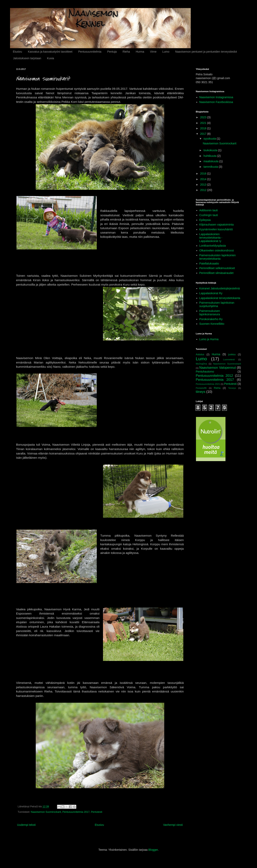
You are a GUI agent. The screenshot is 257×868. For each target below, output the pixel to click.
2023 (204, 117)
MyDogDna (201, 364)
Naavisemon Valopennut (217, 368)
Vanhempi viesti (173, 825)
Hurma (140, 52)
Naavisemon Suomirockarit (46, 812)
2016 (204, 174)
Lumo (166, 52)
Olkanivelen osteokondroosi (217, 250)
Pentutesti (97, 812)
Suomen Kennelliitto (212, 324)
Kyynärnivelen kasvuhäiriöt (216, 229)
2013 (204, 185)
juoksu (232, 354)
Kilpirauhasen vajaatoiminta (217, 225)
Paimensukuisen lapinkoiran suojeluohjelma (217, 304)
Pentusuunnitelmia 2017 (76, 812)
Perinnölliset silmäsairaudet (216, 273)
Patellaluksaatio (209, 263)
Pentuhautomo (205, 372)
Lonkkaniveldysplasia (213, 246)
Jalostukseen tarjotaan (27, 58)
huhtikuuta (210, 156)
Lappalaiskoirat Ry (211, 293)
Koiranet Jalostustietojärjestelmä (220, 288)
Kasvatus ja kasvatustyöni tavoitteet (50, 52)
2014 (204, 179)
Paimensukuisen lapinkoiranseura (210, 313)
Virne (153, 52)
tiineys (201, 392)
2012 (204, 190)
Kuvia (50, 58)
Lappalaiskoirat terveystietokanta (220, 298)
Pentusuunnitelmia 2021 (208, 384)
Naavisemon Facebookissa (216, 102)
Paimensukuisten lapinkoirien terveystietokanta (218, 257)
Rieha (126, 52)
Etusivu (17, 52)
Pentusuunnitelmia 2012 (214, 376)
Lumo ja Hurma (209, 339)
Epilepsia (205, 220)
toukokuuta (211, 150)
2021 (204, 123)
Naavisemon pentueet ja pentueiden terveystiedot (206, 52)
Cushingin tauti (209, 215)
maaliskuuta (211, 161)
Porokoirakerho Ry (211, 319)
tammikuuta (211, 167)
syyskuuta (210, 139)
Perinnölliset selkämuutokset (217, 268)
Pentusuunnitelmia (90, 52)
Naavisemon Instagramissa (216, 97)
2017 (204, 134)
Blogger (153, 850)
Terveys (232, 388)
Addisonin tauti (209, 210)
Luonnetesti (229, 359)
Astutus (200, 354)
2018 (204, 128)
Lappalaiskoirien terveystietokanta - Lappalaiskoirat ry (211, 238)
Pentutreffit (201, 388)
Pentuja (112, 52)
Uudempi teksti (26, 825)
